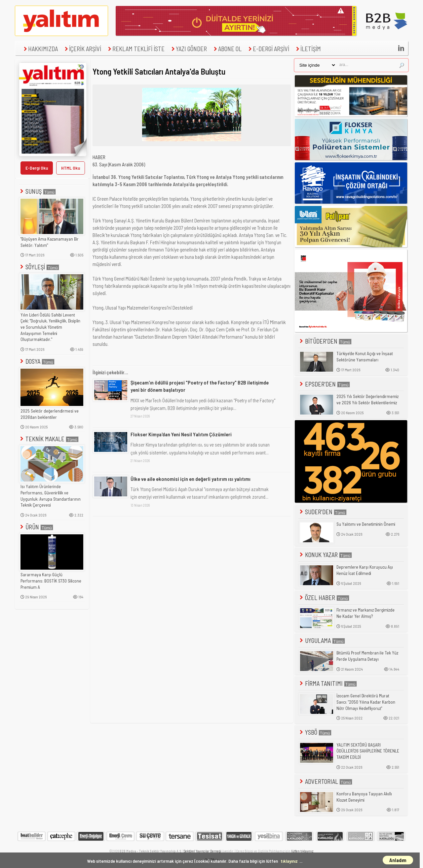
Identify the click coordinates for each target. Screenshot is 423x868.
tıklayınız (289, 861)
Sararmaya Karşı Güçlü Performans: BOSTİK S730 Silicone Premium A (51, 581)
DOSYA (37, 361)
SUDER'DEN (323, 512)
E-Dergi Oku (37, 168)
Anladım (398, 860)
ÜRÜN (36, 527)
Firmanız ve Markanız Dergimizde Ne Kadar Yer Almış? (365, 613)
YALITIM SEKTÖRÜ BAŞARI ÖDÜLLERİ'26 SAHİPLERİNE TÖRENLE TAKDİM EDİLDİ (368, 751)
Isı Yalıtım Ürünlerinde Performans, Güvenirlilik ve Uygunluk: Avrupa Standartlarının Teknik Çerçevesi (51, 496)
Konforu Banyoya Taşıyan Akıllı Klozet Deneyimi (364, 797)
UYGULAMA (322, 640)
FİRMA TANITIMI (328, 683)
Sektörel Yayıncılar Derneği (203, 851)
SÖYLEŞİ (39, 267)
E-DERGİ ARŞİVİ (268, 49)
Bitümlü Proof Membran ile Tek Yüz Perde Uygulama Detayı (367, 656)
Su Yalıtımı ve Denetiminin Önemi (366, 524)
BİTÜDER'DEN (325, 341)
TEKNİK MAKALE (49, 439)
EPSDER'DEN (324, 384)
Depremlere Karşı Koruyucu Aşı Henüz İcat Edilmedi (365, 570)
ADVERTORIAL (325, 781)
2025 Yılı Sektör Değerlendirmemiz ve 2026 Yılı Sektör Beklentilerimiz (367, 400)
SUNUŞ (37, 191)
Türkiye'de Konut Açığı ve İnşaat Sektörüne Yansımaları (365, 357)
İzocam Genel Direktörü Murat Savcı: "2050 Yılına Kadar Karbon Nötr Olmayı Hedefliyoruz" (366, 702)
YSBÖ (315, 732)
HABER (99, 157)
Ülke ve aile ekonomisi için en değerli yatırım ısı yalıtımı (191, 479)
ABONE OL (227, 49)
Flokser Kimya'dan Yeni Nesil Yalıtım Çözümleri (181, 434)
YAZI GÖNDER (188, 49)
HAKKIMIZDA (40, 49)
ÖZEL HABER (324, 598)
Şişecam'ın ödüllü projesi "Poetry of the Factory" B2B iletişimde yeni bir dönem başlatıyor (200, 386)
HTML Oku (71, 168)
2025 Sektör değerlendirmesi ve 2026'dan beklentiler (50, 414)
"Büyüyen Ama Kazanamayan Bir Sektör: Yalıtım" (50, 242)
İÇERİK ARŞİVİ (82, 49)
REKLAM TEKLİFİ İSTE (135, 49)
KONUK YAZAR (325, 555)
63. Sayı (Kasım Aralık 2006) (119, 164)
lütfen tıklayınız (302, 851)
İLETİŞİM (308, 49)
